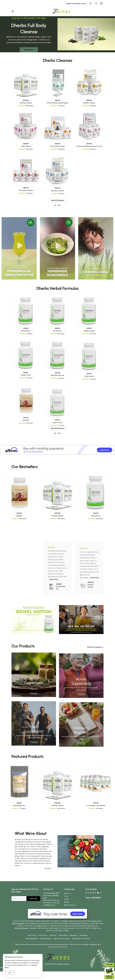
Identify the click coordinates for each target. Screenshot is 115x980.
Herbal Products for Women (81, 939)
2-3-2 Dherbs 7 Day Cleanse (96, 806)
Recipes (67, 902)
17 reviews (23, 808)
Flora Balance (26, 367)
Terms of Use (32, 935)
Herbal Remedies (46, 939)
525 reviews (99, 519)
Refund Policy (63, 935)
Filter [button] (57, 214)
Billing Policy (74, 935)
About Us (67, 893)
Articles (67, 899)
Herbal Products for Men (62, 939)
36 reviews (93, 106)
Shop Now (29, 50)
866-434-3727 (54, 893)
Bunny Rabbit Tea (19, 806)
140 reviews (23, 519)
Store (66, 896)
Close (10, 973)
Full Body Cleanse (26, 103)
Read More (48, 868)
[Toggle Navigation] (13, 11)
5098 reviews (29, 106)
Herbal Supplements (32, 939)
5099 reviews (61, 519)
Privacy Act (53, 935)
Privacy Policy (43, 935)
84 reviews (29, 185)
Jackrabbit (19, 516)
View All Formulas (57, 437)
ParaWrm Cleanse (89, 103)
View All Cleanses (58, 209)
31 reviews (29, 369)
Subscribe (33, 899)
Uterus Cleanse (26, 182)
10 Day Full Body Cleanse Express (57, 103)
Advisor (109, 965)
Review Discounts (70, 905)
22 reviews (99, 808)
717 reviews (61, 106)
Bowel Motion (96, 516)
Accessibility (84, 935)
